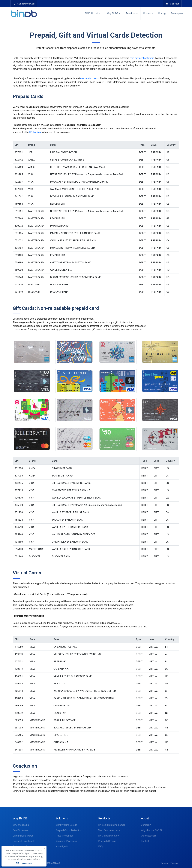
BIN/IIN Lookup (93, 13)
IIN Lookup (35, 132)
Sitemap (175, 863)
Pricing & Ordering (108, 841)
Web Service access (109, 830)
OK (17, 863)
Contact (172, 4)
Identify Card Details (66, 825)
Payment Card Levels (24, 841)
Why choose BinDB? (152, 830)
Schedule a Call (24, 4)
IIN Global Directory (109, 836)
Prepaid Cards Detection (68, 830)
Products (148, 13)
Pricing (162, 13)
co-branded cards (89, 78)
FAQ (100, 846)
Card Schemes (20, 830)
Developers (177, 13)
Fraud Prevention (64, 836)
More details (27, 863)
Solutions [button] (132, 13)
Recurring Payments (66, 841)
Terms (164, 863)
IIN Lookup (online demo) (112, 825)
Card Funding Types (23, 836)
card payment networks (142, 58)
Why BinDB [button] (113, 13)
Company (146, 825)
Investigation (62, 846)
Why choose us (21, 825)
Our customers (149, 836)
